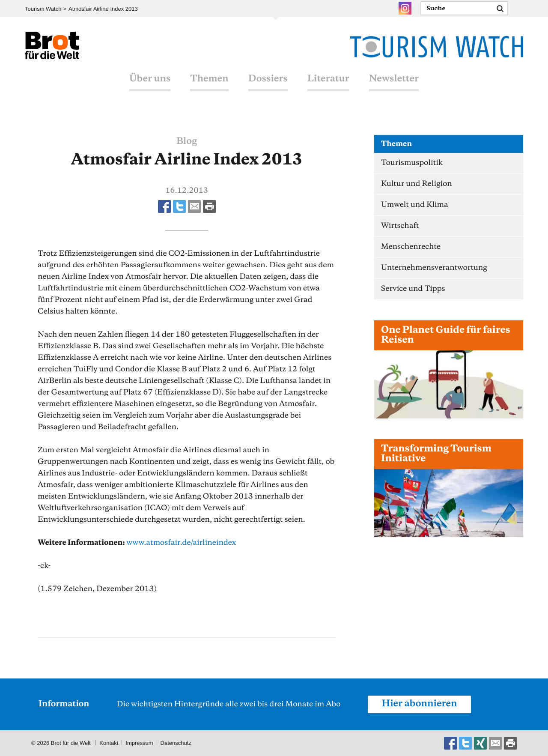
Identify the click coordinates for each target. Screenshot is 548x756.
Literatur (328, 79)
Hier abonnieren (419, 704)
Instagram (405, 8)
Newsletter (394, 79)
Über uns (150, 79)
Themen (209, 79)
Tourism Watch (43, 9)
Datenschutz (176, 743)
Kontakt (109, 743)
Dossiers (268, 79)
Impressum (139, 743)
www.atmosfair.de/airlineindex (181, 543)
